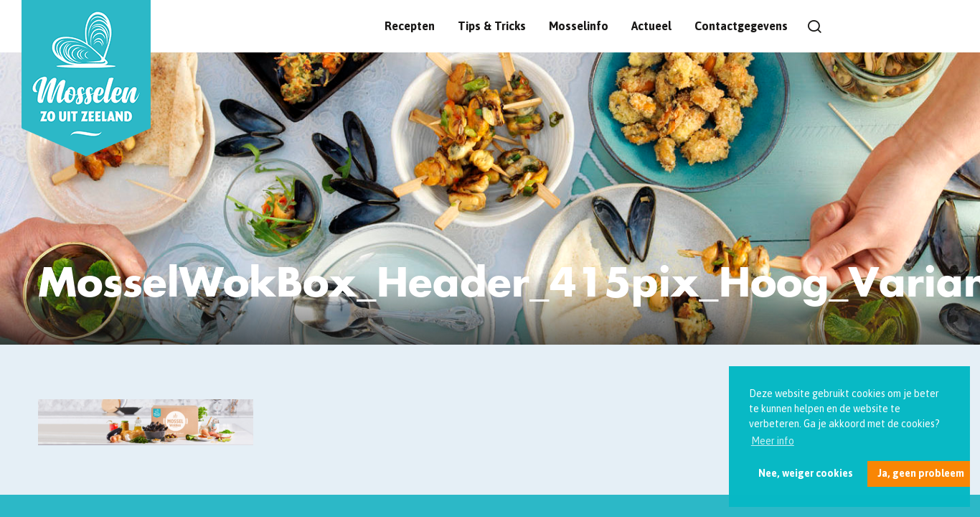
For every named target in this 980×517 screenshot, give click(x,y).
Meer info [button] (773, 441)
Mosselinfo (579, 26)
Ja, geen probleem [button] (921, 473)
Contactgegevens (741, 26)
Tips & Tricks (492, 26)
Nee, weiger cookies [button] (806, 473)
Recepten (410, 26)
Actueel (651, 26)
